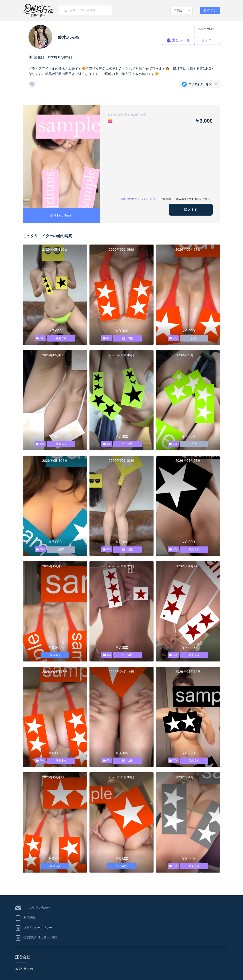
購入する (191, 210)
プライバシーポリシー (147, 199)
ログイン (210, 10)
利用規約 (126, 199)
